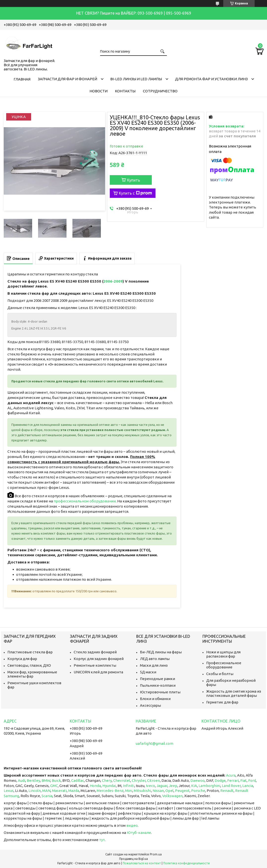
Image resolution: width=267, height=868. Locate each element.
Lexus (9, 791)
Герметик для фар (222, 702)
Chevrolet (122, 780)
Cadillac (78, 780)
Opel (169, 791)
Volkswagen (172, 796)
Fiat (244, 780)
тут (102, 840)
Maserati (59, 791)
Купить (133, 180)
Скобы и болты (220, 674)
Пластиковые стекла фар (30, 652)
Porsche (198, 791)
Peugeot (182, 791)
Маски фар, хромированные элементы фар (32, 674)
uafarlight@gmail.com (155, 743)
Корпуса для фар (22, 659)
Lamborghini (209, 786)
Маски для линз (154, 665)
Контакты (125, 91)
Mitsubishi (142, 791)
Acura (231, 775)
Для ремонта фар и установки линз (211, 79)
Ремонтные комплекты (95, 665)
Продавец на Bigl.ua (133, 859)
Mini (129, 791)
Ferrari (233, 780)
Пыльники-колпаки (158, 685)
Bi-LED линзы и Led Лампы (136, 79)
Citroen (154, 780)
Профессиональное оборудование (224, 665)
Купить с (135, 193)
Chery (107, 780)
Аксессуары (150, 705)
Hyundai (109, 786)
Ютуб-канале (139, 833)
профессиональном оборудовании (85, 501)
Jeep (173, 786)
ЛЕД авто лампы (155, 659)
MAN (46, 791)
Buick (56, 780)
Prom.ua (156, 854)
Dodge (220, 780)
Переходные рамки (157, 679)
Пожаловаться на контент (142, 863)
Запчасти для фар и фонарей (67, 79)
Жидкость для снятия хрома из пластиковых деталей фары (234, 693)
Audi (22, 780)
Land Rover (231, 786)
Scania (47, 796)
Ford (252, 780)
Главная (22, 79)
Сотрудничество (160, 91)
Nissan (158, 791)
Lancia (248, 786)
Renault (227, 791)
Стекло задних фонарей (95, 652)
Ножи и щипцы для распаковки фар (223, 654)
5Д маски (148, 672)
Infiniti (129, 786)
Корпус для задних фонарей (99, 659)
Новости (99, 91)
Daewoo (198, 780)
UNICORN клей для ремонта (98, 672)
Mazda (74, 791)
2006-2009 (113, 281)
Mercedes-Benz (110, 791)
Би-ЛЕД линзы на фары (161, 652)
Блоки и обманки (155, 699)
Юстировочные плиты (160, 692)
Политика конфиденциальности (186, 863)
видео (132, 825)
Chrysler (139, 780)
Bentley (33, 780)
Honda (95, 786)
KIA (194, 786)
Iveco (150, 786)
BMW (46, 780)
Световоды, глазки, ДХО (29, 665)
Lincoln (35, 791)
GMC (54, 786)
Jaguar (162, 786)
